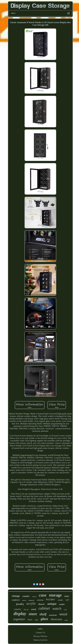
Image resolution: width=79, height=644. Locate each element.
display (20, 614)
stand (34, 609)
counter (26, 596)
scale (65, 610)
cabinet (44, 608)
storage (55, 595)
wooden (60, 600)
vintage (16, 596)
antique (52, 604)
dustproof (32, 600)
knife (36, 620)
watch (57, 608)
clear (67, 596)
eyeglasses (16, 600)
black (30, 620)
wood (63, 614)
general (24, 600)
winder (62, 604)
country (18, 609)
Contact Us (40, 633)
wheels (34, 596)
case (43, 595)
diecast (26, 610)
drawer (41, 604)
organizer (19, 619)
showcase (56, 619)
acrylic (31, 604)
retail (66, 620)
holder (51, 600)
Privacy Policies (40, 636)
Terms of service (40, 640)
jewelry (20, 604)
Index (40, 629)
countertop (40, 600)
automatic (53, 615)
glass (44, 619)
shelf (43, 614)
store (33, 614)
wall (67, 600)
